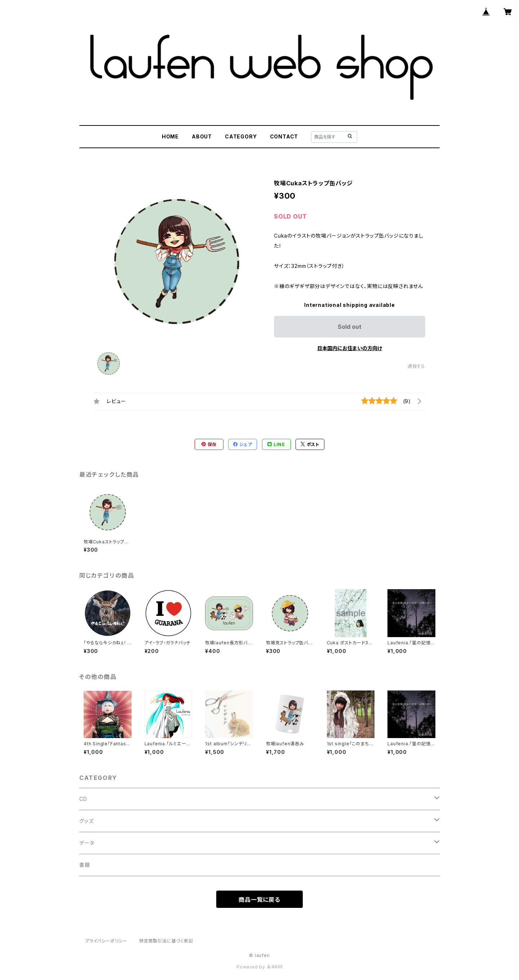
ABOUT (202, 136)
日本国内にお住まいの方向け (350, 348)
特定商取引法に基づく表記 (166, 941)
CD (83, 799)
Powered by (259, 967)
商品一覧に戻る (259, 900)
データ (87, 843)
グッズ (86, 821)
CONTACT (284, 136)
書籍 (85, 865)
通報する (416, 366)
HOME (170, 136)
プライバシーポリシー (106, 941)
